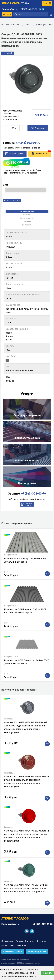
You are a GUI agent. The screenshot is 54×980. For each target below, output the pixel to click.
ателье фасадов (11, 3)
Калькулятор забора (13, 951)
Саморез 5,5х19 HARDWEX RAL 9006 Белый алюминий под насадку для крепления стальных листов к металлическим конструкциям (26, 727)
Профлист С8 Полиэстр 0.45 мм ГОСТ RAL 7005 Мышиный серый (25, 560)
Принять (47, 973)
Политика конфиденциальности (15, 959)
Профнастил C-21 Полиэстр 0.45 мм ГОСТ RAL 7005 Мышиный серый (25, 611)
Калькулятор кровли (37, 951)
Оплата (19, 941)
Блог (12, 945)
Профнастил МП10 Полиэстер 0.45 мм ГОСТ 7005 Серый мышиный (26, 662)
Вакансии (22, 945)
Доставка (30, 941)
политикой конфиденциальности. (19, 976)
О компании (7, 941)
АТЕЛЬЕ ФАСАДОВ (15, 918)
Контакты (41, 941)
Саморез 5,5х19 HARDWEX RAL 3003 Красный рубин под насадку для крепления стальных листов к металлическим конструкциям (27, 782)
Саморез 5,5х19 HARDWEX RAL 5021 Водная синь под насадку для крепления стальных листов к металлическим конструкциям (26, 888)
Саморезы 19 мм (12, 201)
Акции (5, 945)
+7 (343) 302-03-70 (28, 9)
